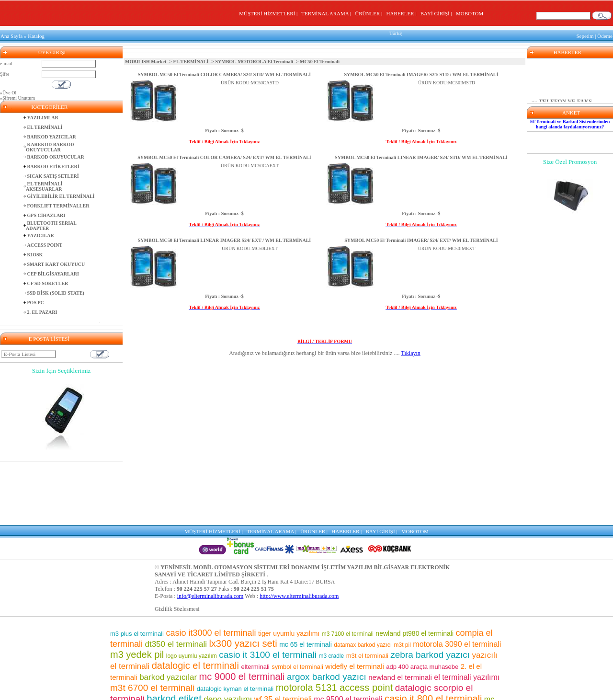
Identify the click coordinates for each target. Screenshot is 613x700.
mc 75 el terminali (433, 658)
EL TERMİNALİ (191, 60)
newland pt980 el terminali (414, 570)
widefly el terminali (355, 603)
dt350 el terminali (176, 581)
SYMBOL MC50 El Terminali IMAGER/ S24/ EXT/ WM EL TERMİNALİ (421, 238)
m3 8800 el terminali (387, 688)
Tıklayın (411, 351)
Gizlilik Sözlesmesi (177, 546)
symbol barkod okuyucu (400, 647)
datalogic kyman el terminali (235, 625)
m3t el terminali (367, 592)
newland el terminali (400, 614)
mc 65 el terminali (306, 581)
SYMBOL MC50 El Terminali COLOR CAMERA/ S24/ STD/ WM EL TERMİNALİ (224, 73)
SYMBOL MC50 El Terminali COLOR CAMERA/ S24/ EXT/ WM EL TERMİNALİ (224, 155)
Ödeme (605, 35)
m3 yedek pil (137, 591)
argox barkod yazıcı (327, 614)
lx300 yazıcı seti (243, 580)
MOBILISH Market (146, 60)
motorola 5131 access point (335, 624)
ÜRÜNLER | (370, 13)
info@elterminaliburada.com (210, 533)
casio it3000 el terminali (211, 570)
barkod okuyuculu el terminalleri (197, 688)
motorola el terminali (281, 688)
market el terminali (234, 669)
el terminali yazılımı (467, 614)
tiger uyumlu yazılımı (289, 570)
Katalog (36, 35)
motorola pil (152, 658)
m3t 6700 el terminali (152, 625)
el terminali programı (393, 678)
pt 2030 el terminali (230, 678)
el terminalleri (312, 658)
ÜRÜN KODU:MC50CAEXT (250, 164)
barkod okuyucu (369, 657)
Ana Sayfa (11, 35)
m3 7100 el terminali (348, 571)
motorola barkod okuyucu (310, 678)
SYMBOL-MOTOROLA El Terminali (254, 60)
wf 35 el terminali (283, 636)
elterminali (255, 603)
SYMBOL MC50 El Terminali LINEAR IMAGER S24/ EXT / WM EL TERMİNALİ (224, 238)
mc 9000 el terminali (242, 613)
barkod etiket (174, 635)
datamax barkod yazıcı (363, 582)
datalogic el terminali (195, 602)
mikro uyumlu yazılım (187, 647)
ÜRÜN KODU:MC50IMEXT (447, 247)
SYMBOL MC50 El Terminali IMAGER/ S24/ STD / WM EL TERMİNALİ (421, 73)
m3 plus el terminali (137, 570)
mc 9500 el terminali (348, 636)
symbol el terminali (297, 603)
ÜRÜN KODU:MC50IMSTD (447, 81)
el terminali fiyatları (167, 678)
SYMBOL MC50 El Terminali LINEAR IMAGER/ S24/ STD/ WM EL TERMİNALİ (421, 155)
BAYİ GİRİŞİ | (437, 13)
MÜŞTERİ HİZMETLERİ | (269, 13)
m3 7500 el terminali (314, 646)
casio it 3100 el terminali (268, 591)
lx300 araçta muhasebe (449, 689)
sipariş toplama (243, 647)
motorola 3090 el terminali (457, 581)
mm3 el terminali (259, 658)
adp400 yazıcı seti (437, 668)
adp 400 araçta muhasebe (422, 603)
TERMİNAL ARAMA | (327, 13)
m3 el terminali (333, 688)
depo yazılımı (228, 636)
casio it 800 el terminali (433, 635)
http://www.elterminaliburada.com (299, 533)
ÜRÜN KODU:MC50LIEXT (250, 247)
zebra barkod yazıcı (430, 591)
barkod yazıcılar (168, 614)
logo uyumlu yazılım (192, 593)
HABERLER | (403, 13)
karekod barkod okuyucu (298, 669)
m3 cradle (332, 593)
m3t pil (403, 582)
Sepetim (585, 35)
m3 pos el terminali (200, 658)
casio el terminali (368, 668)
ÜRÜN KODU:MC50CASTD (250, 81)
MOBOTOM (470, 13)
